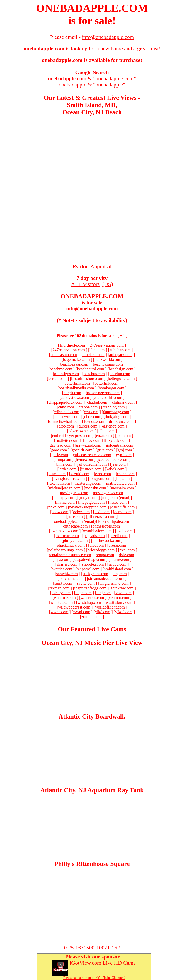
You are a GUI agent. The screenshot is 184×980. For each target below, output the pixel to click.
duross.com (88, 426)
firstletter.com (67, 440)
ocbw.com (81, 512)
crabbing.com (113, 407)
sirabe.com (117, 564)
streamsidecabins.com (106, 579)
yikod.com (124, 612)
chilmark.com (123, 402)
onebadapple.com (67, 78)
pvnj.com (127, 550)
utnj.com (104, 593)
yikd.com (103, 612)
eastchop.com (113, 426)
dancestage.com (116, 412)
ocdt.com (102, 512)
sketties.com (62, 569)
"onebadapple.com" (115, 78)
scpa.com (62, 560)
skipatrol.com (88, 569)
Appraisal (101, 266)
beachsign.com (121, 369)
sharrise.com (67, 564)
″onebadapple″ (109, 85)
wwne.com (59, 612)
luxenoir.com (59, 483)
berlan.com (57, 379)
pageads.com (94, 536)
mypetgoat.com (92, 502)
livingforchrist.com (69, 479)
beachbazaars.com (108, 364)
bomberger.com (111, 388)
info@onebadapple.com (92, 309)
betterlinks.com (77, 383)
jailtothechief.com (92, 464)
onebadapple (72, 85)
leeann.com (125, 474)
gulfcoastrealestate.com (92, 455)
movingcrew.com (74, 493)
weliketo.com (62, 602)
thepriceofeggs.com (90, 588)
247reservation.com (69, 350)
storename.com (71, 579)
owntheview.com (64, 531)
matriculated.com (120, 483)
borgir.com (72, 393)
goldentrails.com (120, 445)
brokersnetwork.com (103, 393)
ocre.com (75, 517)
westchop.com (89, 602)
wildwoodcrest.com (74, 607)
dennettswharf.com (65, 421)
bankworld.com (107, 359)
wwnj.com (82, 612)
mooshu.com (96, 488)
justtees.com (91, 469)
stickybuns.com (95, 574)
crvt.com (91, 412)
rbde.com (126, 555)
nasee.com (118, 502)
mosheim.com (123, 488)
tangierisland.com (114, 583)
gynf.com (124, 455)
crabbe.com (88, 407)
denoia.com (95, 421)
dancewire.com (67, 417)
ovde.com (124, 531)
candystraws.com (75, 398)
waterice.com (65, 598)
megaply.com (64, 498)
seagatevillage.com (90, 560)
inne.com (65, 464)
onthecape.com (75, 526)
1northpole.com (72, 345)
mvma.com (66, 502)
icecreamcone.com (113, 459)
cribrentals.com (67, 412)
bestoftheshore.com (87, 379)
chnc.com (66, 407)
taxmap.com (59, 588)
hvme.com (85, 459)
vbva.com (123, 593)
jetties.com (68, 469)
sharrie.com (119, 560)
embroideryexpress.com (72, 436)
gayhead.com (60, 445)
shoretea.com (93, 564)
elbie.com (106, 431)
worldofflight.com (110, 607)
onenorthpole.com (114, 521)
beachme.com (61, 369)
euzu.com (104, 436)
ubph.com (83, 593)
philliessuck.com (106, 540)
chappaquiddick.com (65, 402)
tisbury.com (61, 593)
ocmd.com (123, 512)
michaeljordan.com (65, 488)
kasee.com (57, 474)
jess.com (119, 464)
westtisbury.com (119, 602)
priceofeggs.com (101, 550)
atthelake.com (93, 355)
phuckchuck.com (71, 545)
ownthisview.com (97, 531)
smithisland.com (118, 569)
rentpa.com (105, 555)
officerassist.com (101, 517)
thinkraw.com (122, 588)
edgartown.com (81, 431)
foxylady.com (116, 440)
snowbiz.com (67, 574)
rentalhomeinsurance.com (70, 555)
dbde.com (92, 417)
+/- (123, 336)
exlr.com (124, 436)
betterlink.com (106, 383)
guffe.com (60, 455)
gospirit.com (82, 450)
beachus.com (94, 374)
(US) (108, 284)
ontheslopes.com (106, 526)
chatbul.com (97, 402)
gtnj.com (125, 450)
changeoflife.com (108, 398)
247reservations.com (107, 345)
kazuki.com (80, 474)
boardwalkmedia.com (76, 388)
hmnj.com (63, 459)
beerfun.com (120, 374)
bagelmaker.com (76, 359)
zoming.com (92, 617)
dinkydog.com (117, 417)
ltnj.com (123, 479)
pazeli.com (118, 536)
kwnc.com (103, 474)
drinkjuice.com (121, 421)
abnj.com (97, 350)
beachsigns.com (66, 374)
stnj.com (120, 574)
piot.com (97, 545)
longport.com (100, 479)
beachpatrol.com (91, 369)
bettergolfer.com (121, 379)
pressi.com (117, 545)
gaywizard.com (89, 445)
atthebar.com (120, 350)
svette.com (86, 583)
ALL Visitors (85, 284)
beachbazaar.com (74, 364)
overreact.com (67, 536)
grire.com (105, 450)
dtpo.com (66, 426)
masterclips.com (88, 483)
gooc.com (59, 450)
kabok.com (115, 469)
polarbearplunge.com (66, 550)
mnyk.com (89, 498)
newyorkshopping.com (88, 507)
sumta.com (63, 583)
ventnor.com (119, 598)
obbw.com (60, 512)
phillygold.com (75, 540)
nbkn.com (56, 507)
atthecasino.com (64, 355)
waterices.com (92, 598)
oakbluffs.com (123, 507)
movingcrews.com (108, 493)
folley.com (92, 440)
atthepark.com (121, 355)
